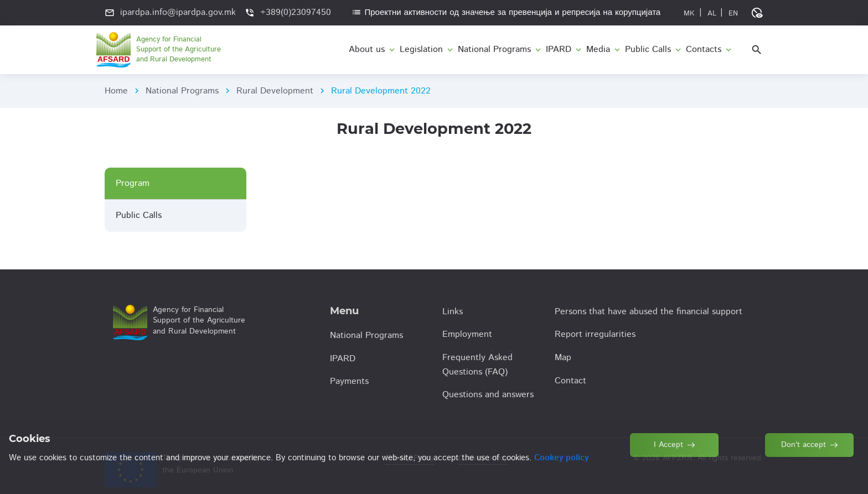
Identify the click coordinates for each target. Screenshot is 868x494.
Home (116, 91)
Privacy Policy (410, 458)
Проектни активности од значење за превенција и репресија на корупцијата (506, 12)
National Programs (182, 91)
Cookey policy (483, 458)
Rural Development (275, 91)
